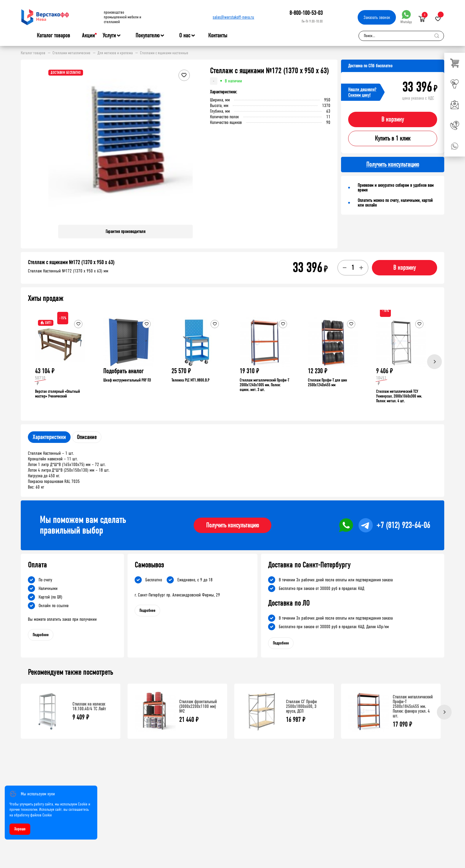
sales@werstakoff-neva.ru (233, 17)
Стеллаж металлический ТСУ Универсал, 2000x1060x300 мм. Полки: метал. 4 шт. (399, 396)
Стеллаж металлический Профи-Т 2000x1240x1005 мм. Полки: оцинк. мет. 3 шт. (264, 385)
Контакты (218, 35)
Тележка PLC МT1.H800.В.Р (190, 380)
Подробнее (41, 635)
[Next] (434, 362)
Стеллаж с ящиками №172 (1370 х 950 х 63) (71, 262)
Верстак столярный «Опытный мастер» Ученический (57, 394)
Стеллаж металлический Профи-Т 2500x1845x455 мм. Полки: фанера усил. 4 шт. (413, 706)
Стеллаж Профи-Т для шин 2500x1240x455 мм (327, 383)
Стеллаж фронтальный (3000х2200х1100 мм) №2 (198, 706)
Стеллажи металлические (71, 53)
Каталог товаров (53, 36)
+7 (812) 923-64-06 (403, 525)
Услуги (109, 36)
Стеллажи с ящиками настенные (164, 53)
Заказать (377, 17)
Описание (87, 437)
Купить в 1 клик (393, 138)
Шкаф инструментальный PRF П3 (127, 380)
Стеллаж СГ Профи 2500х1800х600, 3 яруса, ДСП (301, 706)
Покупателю (148, 36)
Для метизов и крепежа (115, 53)
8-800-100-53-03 (306, 13)
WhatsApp (406, 17)
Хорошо (20, 829)
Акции (88, 35)
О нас (185, 36)
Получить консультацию (232, 525)
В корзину (393, 119)
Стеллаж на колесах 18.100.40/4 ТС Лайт (89, 706)
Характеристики (49, 437)
